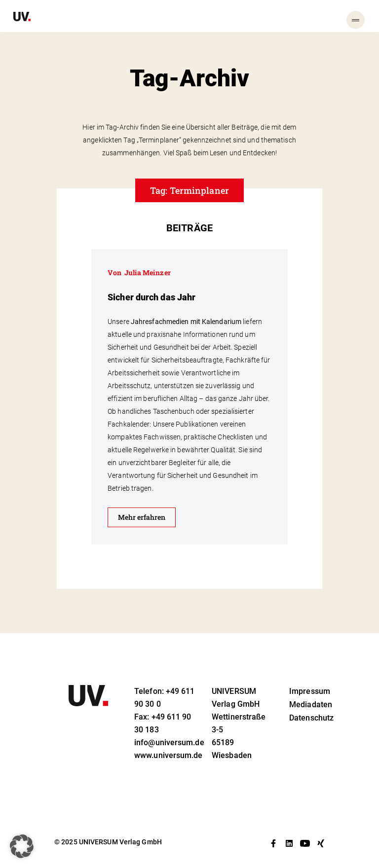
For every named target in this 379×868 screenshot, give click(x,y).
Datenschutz (311, 718)
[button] (22, 846)
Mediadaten (311, 705)
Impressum (310, 691)
